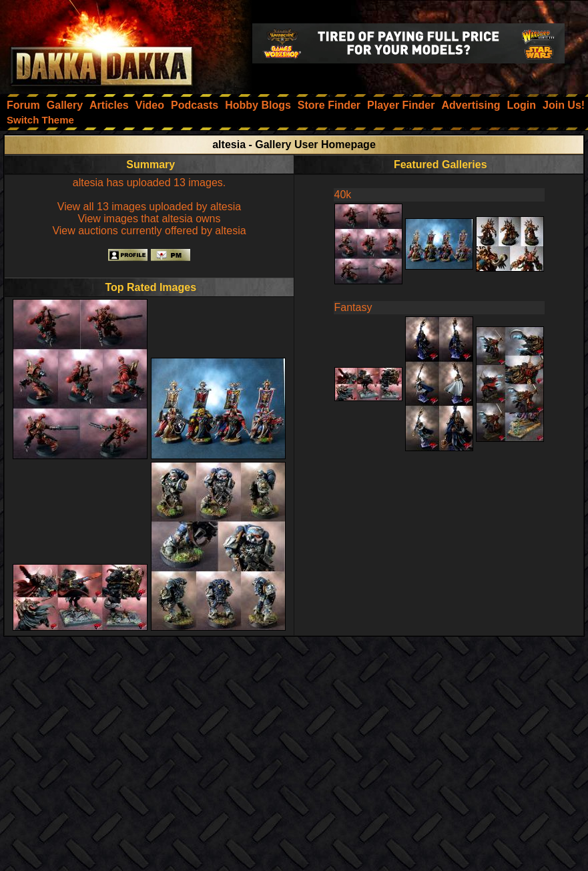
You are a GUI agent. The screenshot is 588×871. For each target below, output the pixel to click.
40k (343, 195)
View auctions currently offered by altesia (149, 231)
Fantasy (353, 307)
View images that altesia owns (149, 219)
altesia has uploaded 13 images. (150, 183)
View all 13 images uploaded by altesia (149, 207)
